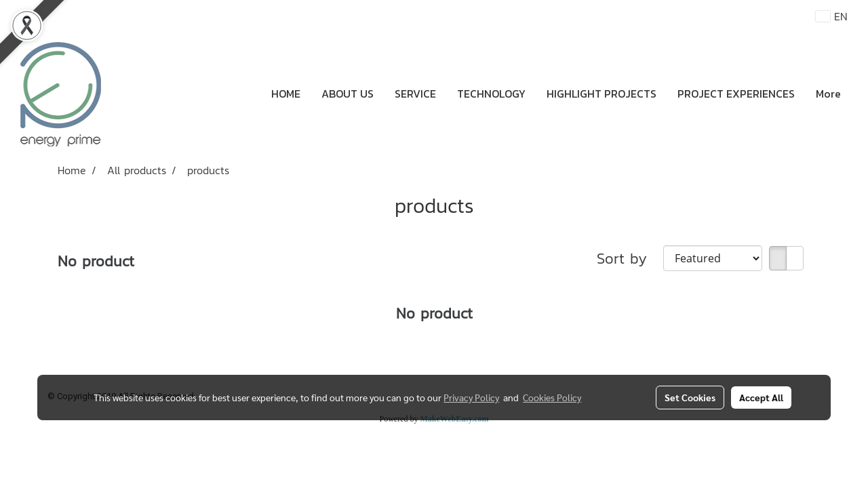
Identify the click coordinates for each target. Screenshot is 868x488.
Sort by (630, 259)
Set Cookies (690, 397)
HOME (286, 94)
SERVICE (415, 94)
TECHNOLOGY (491, 94)
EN (832, 16)
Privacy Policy (471, 397)
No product (96, 261)
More (828, 94)
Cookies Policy (552, 397)
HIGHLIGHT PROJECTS (601, 94)
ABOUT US (348, 94)
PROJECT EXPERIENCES (736, 94)
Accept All (761, 397)
